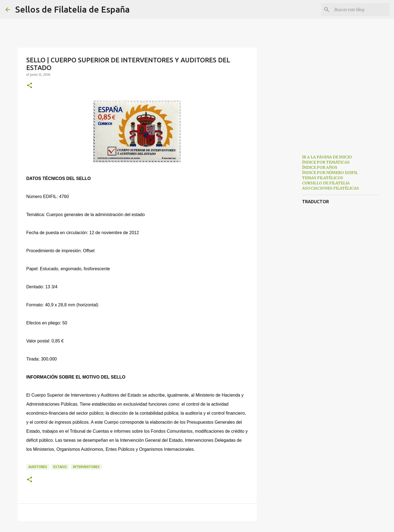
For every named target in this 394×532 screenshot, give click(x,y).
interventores (86, 467)
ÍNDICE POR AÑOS (320, 167)
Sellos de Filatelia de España (73, 9)
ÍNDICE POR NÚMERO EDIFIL (330, 173)
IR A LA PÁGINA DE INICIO (327, 157)
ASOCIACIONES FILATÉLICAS (331, 188)
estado (60, 467)
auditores (38, 467)
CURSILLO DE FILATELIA (326, 183)
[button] (30, 86)
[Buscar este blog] (361, 10)
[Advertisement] (285, 236)
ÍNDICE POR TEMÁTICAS (326, 162)
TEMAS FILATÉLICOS (323, 178)
